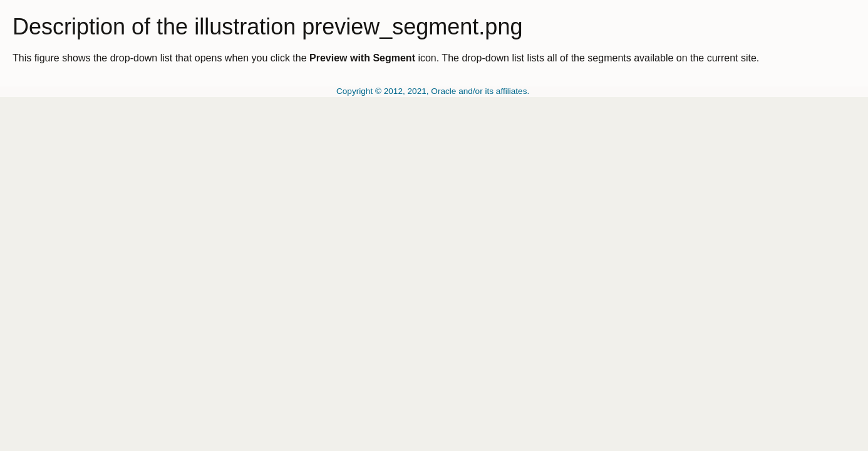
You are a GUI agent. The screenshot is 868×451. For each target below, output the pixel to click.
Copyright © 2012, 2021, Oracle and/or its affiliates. (434, 91)
